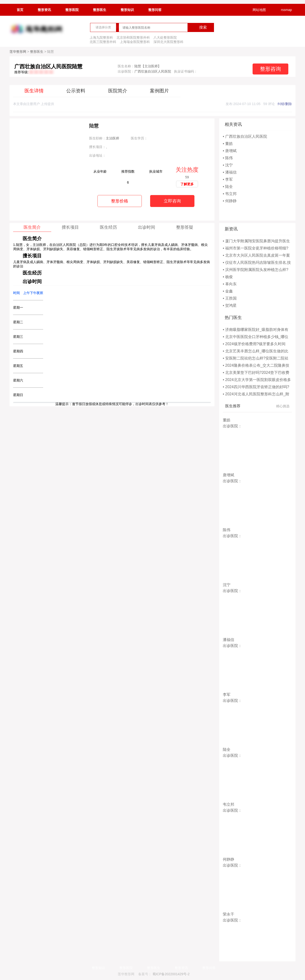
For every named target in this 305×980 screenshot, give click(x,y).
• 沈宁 (228, 165)
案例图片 (159, 91)
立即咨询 (172, 201)
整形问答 (155, 10)
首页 (20, 10)
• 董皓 (228, 144)
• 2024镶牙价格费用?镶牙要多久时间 (254, 344)
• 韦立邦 (230, 194)
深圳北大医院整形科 (168, 42)
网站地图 (256, 10)
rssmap (283, 10)
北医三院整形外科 (103, 42)
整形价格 (120, 201)
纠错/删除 (285, 104)
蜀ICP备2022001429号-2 (171, 974)
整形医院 (72, 10)
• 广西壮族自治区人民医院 (245, 136)
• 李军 (228, 179)
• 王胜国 (230, 298)
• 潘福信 (230, 172)
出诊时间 (147, 227)
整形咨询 (270, 69)
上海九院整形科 (101, 37)
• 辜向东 (230, 284)
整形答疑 (185, 227)
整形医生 (100, 10)
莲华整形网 (18, 52)
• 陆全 (228, 187)
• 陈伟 (228, 158)
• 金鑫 (228, 291)
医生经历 (108, 227)
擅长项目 (70, 227)
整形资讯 (44, 10)
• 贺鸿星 (230, 305)
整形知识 (127, 10)
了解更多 (187, 184)
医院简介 (118, 91)
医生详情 (34, 91)
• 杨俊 (228, 277)
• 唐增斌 (230, 151)
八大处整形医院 (165, 37)
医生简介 (32, 227)
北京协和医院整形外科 (133, 37)
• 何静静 (230, 201)
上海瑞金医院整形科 (135, 42)
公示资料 (76, 91)
